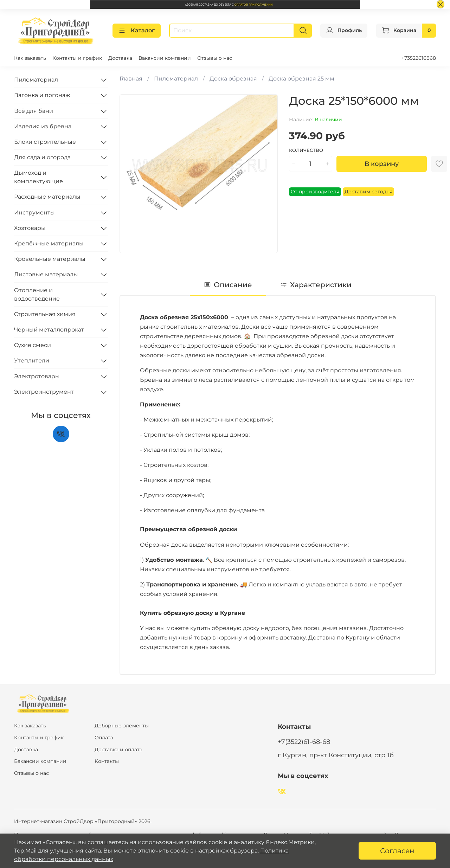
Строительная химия (45, 314)
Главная (131, 78)
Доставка (120, 58)
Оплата (104, 737)
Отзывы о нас (215, 58)
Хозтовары (30, 228)
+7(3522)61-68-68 (304, 741)
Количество (306, 150)
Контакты (107, 761)
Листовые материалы (46, 274)
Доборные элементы (122, 726)
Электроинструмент (44, 391)
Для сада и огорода (42, 157)
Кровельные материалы (50, 259)
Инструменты (34, 212)
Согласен (397, 851)
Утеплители (32, 361)
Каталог (137, 30)
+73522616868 (419, 58)
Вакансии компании (165, 58)
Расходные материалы (47, 197)
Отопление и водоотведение (37, 294)
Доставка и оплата (118, 749)
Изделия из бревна (43, 126)
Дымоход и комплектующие (38, 177)
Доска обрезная (233, 78)
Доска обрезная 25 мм (301, 78)
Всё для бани (34, 111)
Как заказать (30, 58)
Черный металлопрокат (49, 329)
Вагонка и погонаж (42, 95)
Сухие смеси (33, 345)
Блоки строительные (45, 142)
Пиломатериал (176, 78)
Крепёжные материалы (49, 243)
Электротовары (37, 376)
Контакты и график (77, 58)
